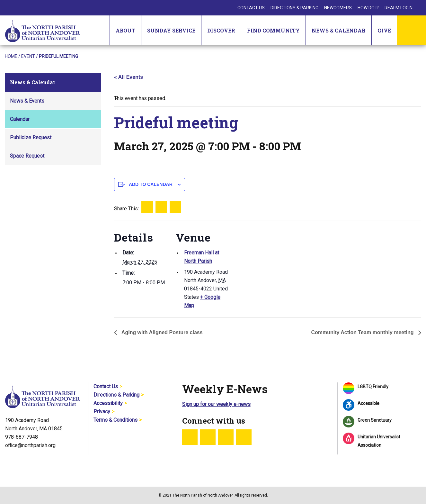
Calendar (20, 119)
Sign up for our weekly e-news (216, 404)
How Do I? (368, 8)
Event (28, 56)
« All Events (129, 77)
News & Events (27, 101)
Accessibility (108, 403)
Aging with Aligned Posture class (161, 332)
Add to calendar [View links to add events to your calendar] (151, 184)
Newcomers (338, 8)
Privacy (102, 412)
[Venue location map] (271, 265)
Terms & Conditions (115, 420)
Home (11, 56)
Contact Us (251, 8)
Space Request (27, 156)
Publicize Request (31, 137)
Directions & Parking (294, 8)
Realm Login (399, 8)
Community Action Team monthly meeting (363, 332)
